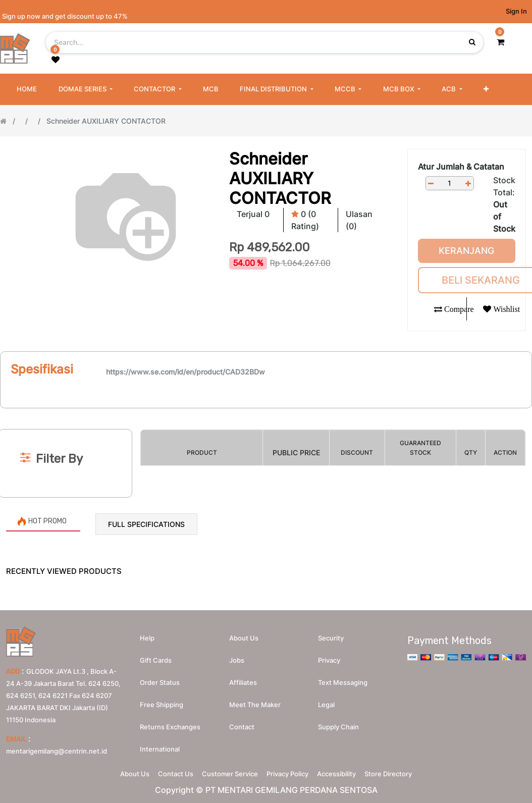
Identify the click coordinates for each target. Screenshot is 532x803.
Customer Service (226, 777)
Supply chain (338, 727)
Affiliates (243, 682)
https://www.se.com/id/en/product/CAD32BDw (185, 372)
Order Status (160, 682)
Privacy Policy (291, 777)
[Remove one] (431, 183)
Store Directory (406, 777)
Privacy (329, 660)
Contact (242, 727)
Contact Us (165, 777)
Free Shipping (162, 705)
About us (244, 638)
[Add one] (468, 183)
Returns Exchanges (170, 727)
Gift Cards (156, 660)
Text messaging (343, 682)
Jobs (237, 660)
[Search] (266, 413)
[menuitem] (27, 89)
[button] (486, 89)
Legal (326, 705)
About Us (117, 777)
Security (331, 638)
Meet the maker (255, 705)
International (160, 749)
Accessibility (347, 777)
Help (147, 638)
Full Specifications (146, 524)
